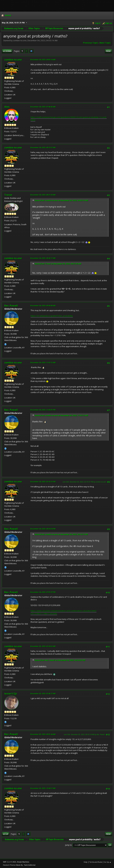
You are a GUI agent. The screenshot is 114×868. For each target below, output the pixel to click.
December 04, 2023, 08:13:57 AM (43, 147)
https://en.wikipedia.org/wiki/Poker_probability (52, 316)
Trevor (8, 195)
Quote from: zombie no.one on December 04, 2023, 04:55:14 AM (61, 200)
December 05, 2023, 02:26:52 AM (43, 646)
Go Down (7, 51)
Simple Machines (23, 862)
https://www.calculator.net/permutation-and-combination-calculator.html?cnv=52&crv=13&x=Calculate (64, 612)
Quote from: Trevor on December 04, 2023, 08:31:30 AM (58, 264)
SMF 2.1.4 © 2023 (9, 862)
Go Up (6, 834)
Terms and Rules (96, 862)
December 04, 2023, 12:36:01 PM (43, 410)
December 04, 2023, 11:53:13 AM (43, 362)
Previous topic (91, 43)
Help (86, 862)
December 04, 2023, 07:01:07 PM (43, 592)
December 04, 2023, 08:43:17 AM (43, 258)
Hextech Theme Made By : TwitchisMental (19, 865)
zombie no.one (13, 60)
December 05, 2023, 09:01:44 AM (43, 734)
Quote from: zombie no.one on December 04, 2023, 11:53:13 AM (61, 415)
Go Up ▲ (108, 862)
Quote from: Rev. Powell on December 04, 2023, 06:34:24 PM (60, 660)
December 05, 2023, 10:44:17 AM (43, 788)
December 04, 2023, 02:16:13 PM (43, 482)
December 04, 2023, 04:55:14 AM (43, 60)
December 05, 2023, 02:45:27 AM (43, 693)
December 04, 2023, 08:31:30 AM (43, 195)
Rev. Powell (11, 306)
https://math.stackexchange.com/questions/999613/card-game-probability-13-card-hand (69, 119)
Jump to (68, 845)
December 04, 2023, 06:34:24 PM (43, 529)
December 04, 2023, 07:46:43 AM (43, 107)
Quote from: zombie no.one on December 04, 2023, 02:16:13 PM (61, 534)
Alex (7, 107)
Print (109, 51)
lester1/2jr (11, 694)
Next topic (105, 43)
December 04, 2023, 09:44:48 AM (43, 306)
